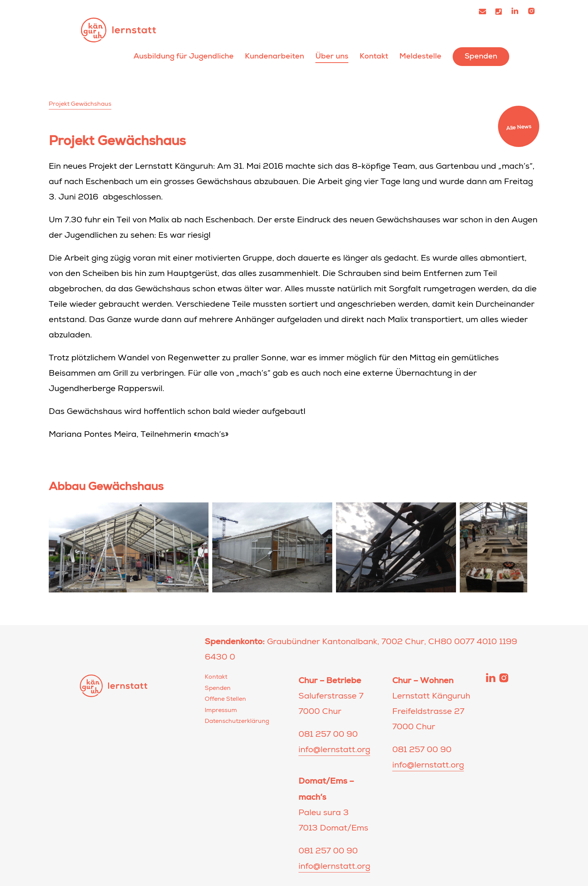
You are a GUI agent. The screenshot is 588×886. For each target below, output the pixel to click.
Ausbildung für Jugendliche (184, 56)
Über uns (332, 56)
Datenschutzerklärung (237, 722)
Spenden (481, 56)
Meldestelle (420, 56)
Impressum (221, 711)
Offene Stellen (225, 700)
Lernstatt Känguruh (118, 30)
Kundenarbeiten (274, 56)
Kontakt (374, 56)
